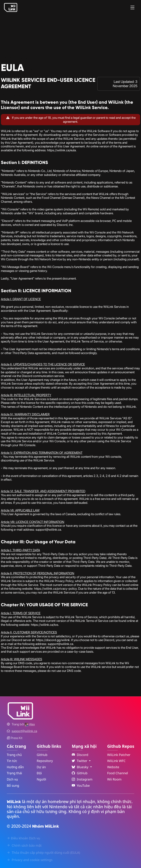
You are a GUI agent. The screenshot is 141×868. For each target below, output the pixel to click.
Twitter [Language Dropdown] (80, 761)
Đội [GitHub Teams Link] (39, 773)
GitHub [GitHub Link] (42, 755)
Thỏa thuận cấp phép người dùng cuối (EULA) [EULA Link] (43, 853)
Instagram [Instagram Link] (82, 779)
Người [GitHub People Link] (41, 779)
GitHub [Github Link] (80, 773)
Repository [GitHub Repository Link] (45, 761)
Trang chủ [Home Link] (14, 755)
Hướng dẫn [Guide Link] (15, 767)
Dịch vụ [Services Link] (12, 779)
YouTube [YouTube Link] (81, 785)
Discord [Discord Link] (80, 755)
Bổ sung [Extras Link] (13, 785)
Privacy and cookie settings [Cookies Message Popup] (30, 860)
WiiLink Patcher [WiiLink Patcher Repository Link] (119, 755)
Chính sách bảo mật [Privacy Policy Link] (24, 845)
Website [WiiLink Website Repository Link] (113, 767)
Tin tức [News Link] (12, 761)
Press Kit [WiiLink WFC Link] (15, 738)
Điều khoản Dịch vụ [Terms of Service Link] (23, 838)
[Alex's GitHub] (30, 724)
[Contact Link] (24, 731)
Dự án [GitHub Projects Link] (41, 767)
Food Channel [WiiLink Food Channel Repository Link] (118, 773)
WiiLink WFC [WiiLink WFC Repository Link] (116, 761)
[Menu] (132, 7)
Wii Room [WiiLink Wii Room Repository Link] (114, 779)
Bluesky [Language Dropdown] (80, 767)
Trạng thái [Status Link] (14, 773)
